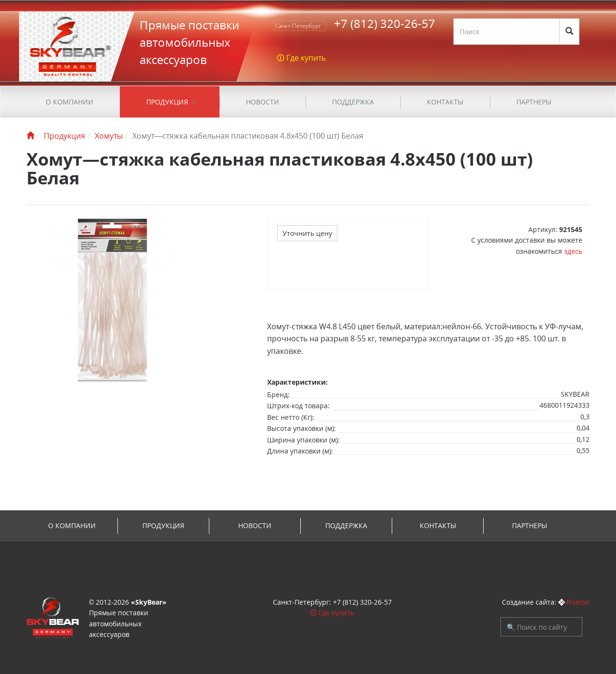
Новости (263, 102)
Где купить (336, 613)
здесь (573, 251)
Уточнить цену (307, 233)
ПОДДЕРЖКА (353, 102)
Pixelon (578, 602)
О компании (70, 102)
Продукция (167, 102)
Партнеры (534, 102)
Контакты (445, 102)
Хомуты (109, 136)
